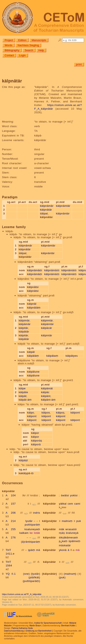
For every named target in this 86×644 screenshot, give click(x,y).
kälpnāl (32, 304)
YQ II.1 (11, 574)
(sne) (26, 574)
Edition (22, 40)
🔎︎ (60, 40)
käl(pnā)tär (50, 521)
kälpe (22, 388)
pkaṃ (63, 541)
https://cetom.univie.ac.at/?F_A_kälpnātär (22, 594)
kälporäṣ (37, 441)
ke (31, 533)
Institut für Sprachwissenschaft (48, 623)
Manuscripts (39, 40)
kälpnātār (46, 210)
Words (8, 45)
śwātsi (65, 495)
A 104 (11, 495)
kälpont (32, 416)
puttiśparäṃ (32, 525)
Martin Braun (35, 626)
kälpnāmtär (63, 206)
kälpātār (24, 332)
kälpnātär (50, 495)
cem (70, 504)
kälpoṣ (60, 413)
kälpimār (24, 320)
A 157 (11, 504)
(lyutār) (35, 574)
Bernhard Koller (68, 626)
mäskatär (65, 545)
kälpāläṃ (33, 356)
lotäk (37, 533)
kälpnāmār (47, 206)
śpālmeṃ (74, 541)
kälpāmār (25, 324)
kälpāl (31, 352)
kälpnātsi (33, 287)
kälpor (35, 433)
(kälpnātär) (50, 574)
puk (79, 521)
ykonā (63, 550)
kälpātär (24, 339)
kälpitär (23, 335)
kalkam (24, 533)
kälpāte (23, 392)
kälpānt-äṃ (48, 400)
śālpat (44, 213)
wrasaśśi (71, 529)
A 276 (11, 538)
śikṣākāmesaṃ (68, 538)
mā (38, 550)
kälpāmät (47, 388)
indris (37, 513)
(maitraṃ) (70, 574)
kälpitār (23, 328)
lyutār (29, 521)
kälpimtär (47, 320)
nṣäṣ (62, 533)
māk (62, 529)
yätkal (63, 504)
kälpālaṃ (52, 356)
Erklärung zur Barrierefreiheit (39, 631)
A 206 (11, 513)
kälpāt (23, 396)
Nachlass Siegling (28, 45)
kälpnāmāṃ (35, 270)
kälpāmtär (47, 324)
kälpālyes (72, 356)
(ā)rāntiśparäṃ (31, 542)
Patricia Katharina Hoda (22, 628)
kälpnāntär (63, 213)
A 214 (11, 521)
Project (9, 40)
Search (29, 50)
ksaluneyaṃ (32, 529)
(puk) (62, 577)
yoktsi (74, 495)
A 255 (11, 529)
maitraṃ (67, 521)
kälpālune (33, 372)
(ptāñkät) (34, 577)
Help (41, 50)
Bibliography (12, 50)
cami (77, 504)
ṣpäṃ (32, 550)
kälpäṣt (23, 460)
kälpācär (47, 328)
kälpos (46, 413)
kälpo (31, 413)
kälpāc (45, 392)
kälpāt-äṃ (25, 400)
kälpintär (47, 335)
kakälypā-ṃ (26, 473)
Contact (9, 55)
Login (22, 55)
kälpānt (46, 396)
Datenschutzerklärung (14, 631)
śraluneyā (72, 533)
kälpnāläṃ (34, 308)
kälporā (36, 444)
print (79, 64)
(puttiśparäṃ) (31, 581)
